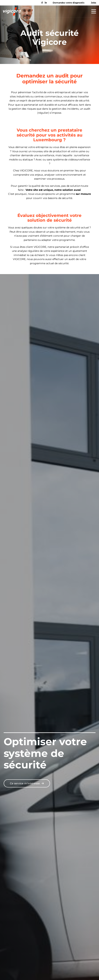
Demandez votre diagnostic (69, 3)
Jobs (93, 3)
